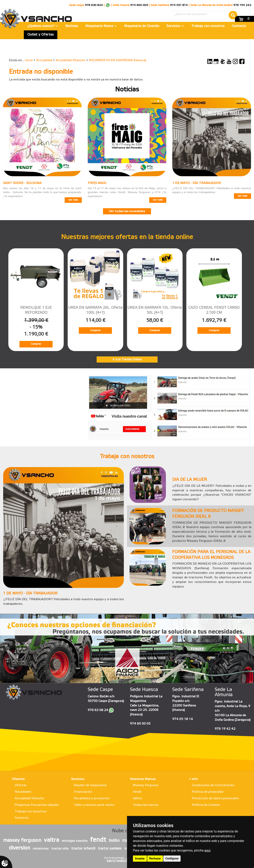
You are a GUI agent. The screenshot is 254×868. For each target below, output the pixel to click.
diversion (20, 848)
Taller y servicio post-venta (94, 805)
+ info (194, 779)
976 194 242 (242, 5)
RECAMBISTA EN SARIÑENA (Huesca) (118, 60)
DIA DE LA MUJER (190, 480)
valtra (51, 840)
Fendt (137, 792)
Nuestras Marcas (143, 779)
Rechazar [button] (155, 858)
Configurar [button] (172, 858)
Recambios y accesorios (92, 798)
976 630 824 (94, 5)
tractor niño (60, 849)
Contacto (239, 26)
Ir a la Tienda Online (127, 359)
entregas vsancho (75, 841)
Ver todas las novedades (127, 211)
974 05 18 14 (183, 719)
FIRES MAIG (97, 183)
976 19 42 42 (225, 729)
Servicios (175, 26)
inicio (29, 60)
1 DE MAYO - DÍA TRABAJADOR (197, 183)
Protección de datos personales (215, 798)
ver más (73, 200)
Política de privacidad (208, 792)
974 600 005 (139, 5)
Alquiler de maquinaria (90, 785)
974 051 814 (179, 5)
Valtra (137, 798)
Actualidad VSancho (71, 60)
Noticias (72, 26)
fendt (98, 840)
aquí (207, 850)
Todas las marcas (146, 805)
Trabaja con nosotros (208, 26)
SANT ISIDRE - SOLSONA (22, 183)
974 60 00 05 (140, 724)
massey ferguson (22, 841)
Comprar (36, 344)
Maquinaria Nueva (101, 26)
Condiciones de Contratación (213, 785)
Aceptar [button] (140, 858)
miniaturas (41, 849)
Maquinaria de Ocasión (142, 26)
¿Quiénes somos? (43, 26)
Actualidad (44, 60)
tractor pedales (110, 849)
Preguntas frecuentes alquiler (37, 805)
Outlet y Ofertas (41, 35)
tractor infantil (83, 849)
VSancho (18, 779)
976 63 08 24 (98, 710)
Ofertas (21, 785)
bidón (114, 841)
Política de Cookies (206, 805)
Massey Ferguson (146, 785)
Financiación (83, 792)
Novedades (23, 792)
